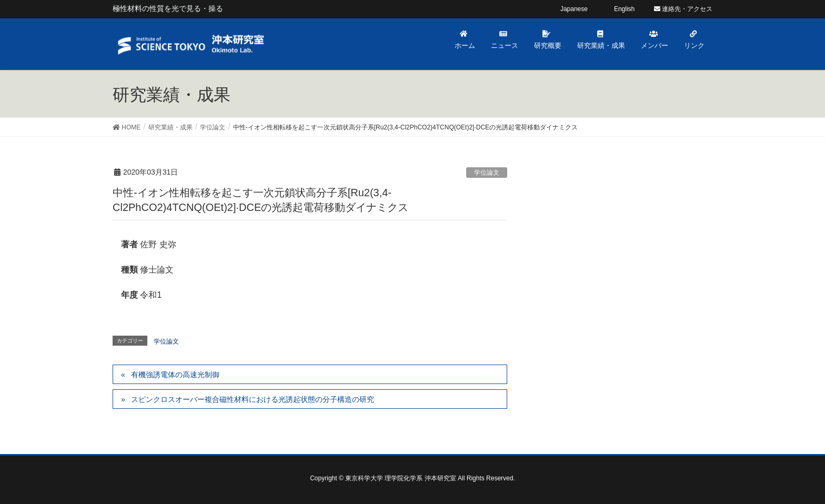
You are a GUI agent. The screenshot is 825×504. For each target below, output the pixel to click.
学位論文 (487, 173)
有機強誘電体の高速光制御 (175, 375)
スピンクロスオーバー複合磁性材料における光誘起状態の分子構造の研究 (253, 399)
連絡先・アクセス (683, 9)
